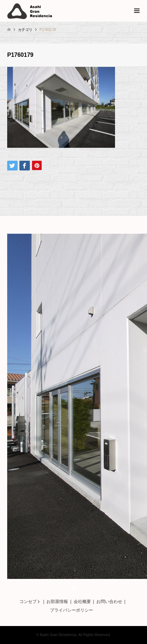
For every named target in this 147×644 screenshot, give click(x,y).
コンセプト (30, 602)
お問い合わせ (109, 602)
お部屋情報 (57, 602)
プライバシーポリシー (72, 610)
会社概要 (82, 602)
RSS (74, 588)
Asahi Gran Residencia (58, 635)
